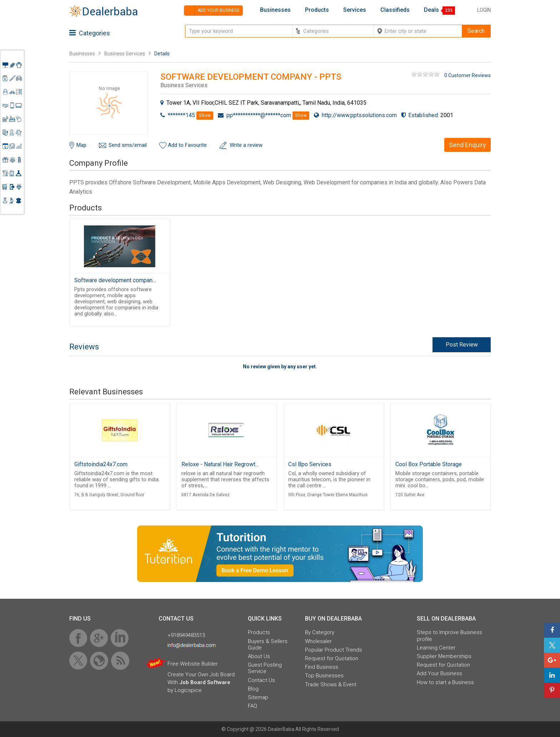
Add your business (212, 11)
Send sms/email (128, 145)
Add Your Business (439, 673)
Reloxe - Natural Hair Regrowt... (220, 464)
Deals (431, 10)
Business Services (125, 54)
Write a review (246, 145)
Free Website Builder (193, 664)
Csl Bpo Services (310, 464)
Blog (253, 689)
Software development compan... (115, 280)
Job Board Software (205, 682)
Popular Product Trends (334, 650)
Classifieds (395, 10)
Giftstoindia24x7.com (101, 464)
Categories (90, 33)
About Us (259, 656)
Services (355, 10)
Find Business (322, 667)
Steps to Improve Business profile (449, 636)
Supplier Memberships (444, 656)
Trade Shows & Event (331, 684)
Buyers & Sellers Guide (268, 644)
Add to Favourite (187, 145)
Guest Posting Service (265, 668)
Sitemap (258, 697)
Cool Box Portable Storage (429, 464)
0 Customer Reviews (467, 75)
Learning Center (436, 648)
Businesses (275, 10)
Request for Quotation (332, 658)
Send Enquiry (467, 145)
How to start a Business (445, 682)
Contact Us (261, 680)
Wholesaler (318, 641)
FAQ (252, 706)
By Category (320, 632)
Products (317, 10)
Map (81, 145)
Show (205, 115)
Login (484, 10)
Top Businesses (324, 676)
